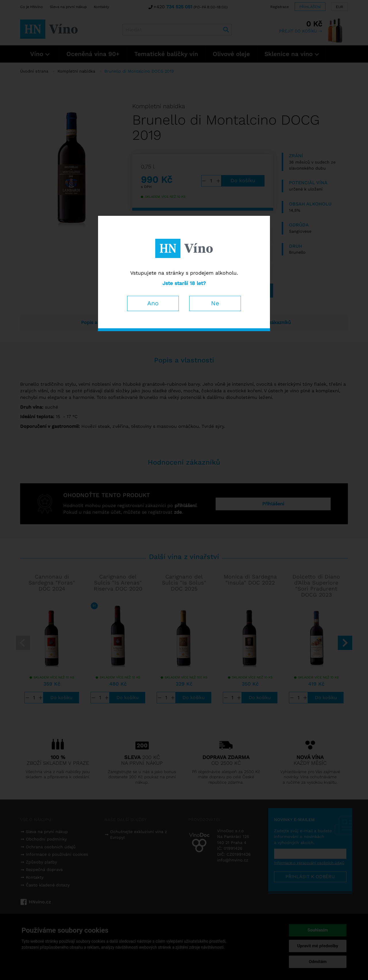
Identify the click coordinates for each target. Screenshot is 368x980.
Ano (153, 303)
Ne (215, 303)
